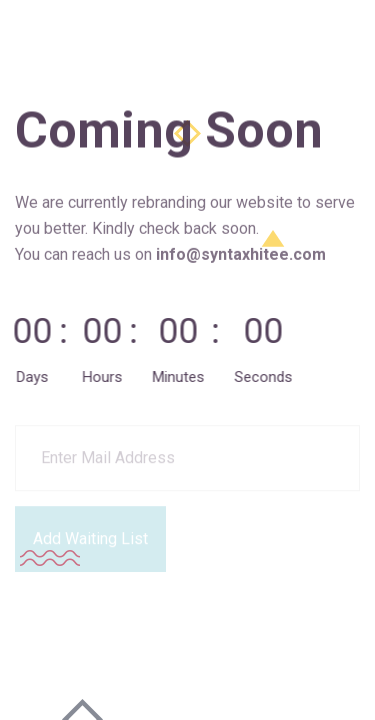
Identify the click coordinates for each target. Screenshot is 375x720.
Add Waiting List (90, 536)
